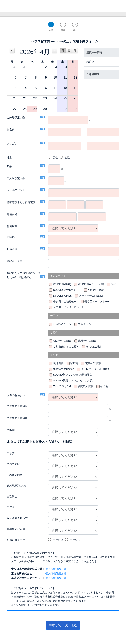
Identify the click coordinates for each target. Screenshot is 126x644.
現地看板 (58, 363)
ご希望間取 (13, 464)
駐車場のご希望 (16, 529)
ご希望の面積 (15, 475)
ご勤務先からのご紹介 (66, 346)
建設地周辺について (18, 486)
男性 (55, 157)
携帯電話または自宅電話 (21, 202)
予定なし (75, 540)
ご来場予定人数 (16, 117)
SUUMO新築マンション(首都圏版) (73, 375)
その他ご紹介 (94, 346)
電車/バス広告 (93, 363)
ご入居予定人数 (16, 178)
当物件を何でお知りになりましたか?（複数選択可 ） (24, 275)
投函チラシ (85, 324)
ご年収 (11, 507)
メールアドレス (16, 190)
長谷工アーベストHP (97, 302)
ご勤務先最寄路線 (17, 406)
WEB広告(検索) (62, 284)
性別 (9, 157)
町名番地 (12, 249)
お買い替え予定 (16, 540)
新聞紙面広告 (86, 386)
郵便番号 (12, 214)
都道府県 (12, 226)
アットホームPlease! (91, 296)
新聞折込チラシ (62, 324)
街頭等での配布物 (64, 369)
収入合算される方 (17, 518)
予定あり (58, 540)
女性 (67, 157)
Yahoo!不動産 (96, 290)
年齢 (9, 166)
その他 (104, 386)
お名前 (11, 129)
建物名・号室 (15, 261)
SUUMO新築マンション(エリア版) (73, 380)
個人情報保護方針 (56, 569)
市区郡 (11, 237)
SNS (113, 284)
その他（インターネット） (69, 307)
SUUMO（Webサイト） (67, 290)
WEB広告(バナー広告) (91, 284)
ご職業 (11, 430)
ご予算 (11, 453)
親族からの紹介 (87, 341)
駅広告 (74, 363)
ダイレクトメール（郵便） (96, 369)
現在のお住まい (16, 395)
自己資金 (12, 497)
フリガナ (12, 143)
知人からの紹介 (62, 341)
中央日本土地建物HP (65, 302)
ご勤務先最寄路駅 (17, 418)
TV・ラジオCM (62, 386)
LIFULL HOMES (62, 296)
